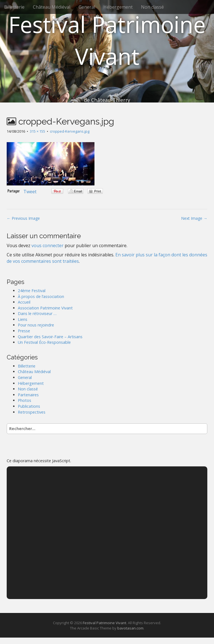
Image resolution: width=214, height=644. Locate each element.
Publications (29, 406)
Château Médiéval (52, 7)
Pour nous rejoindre (36, 325)
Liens (23, 319)
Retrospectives (32, 412)
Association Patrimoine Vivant (45, 308)
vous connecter (48, 245)
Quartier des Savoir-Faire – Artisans (50, 337)
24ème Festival (32, 291)
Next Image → (194, 218)
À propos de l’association (41, 296)
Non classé (152, 7)
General (87, 7)
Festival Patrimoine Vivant (107, 40)
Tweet (30, 192)
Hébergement (118, 7)
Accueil (24, 302)
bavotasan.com (130, 628)
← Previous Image (23, 218)
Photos (25, 400)
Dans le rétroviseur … (37, 313)
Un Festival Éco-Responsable (44, 342)
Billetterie (14, 7)
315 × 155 (37, 131)
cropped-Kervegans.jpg (70, 131)
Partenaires (28, 395)
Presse (24, 331)
